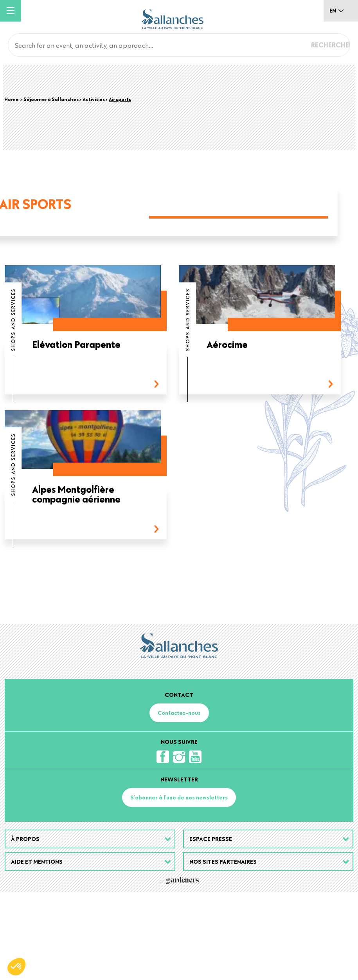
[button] (16, 967)
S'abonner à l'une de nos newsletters (179, 886)
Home (12, 99)
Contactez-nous (179, 801)
